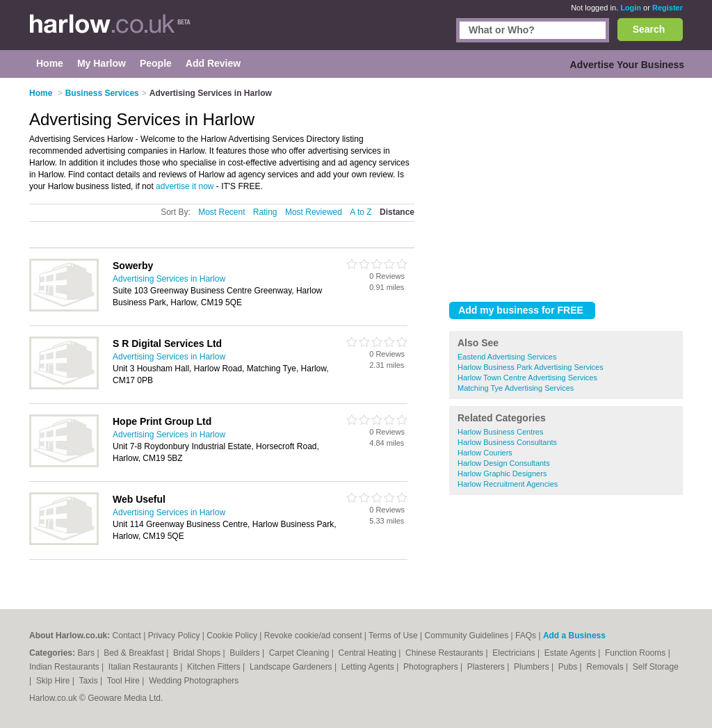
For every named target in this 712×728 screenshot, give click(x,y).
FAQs (526, 636)
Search (649, 29)
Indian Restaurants (65, 667)
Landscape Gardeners (292, 667)
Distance (397, 212)
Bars (87, 653)
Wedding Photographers (194, 681)
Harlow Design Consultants (504, 463)
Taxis (89, 681)
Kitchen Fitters (215, 667)
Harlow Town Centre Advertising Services (527, 378)
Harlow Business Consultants (507, 442)
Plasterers (487, 667)
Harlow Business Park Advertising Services (531, 367)
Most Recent (221, 212)
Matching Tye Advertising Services (516, 388)
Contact (127, 636)
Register (667, 8)
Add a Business (574, 636)
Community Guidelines (467, 636)
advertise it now (185, 186)
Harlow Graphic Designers (502, 474)
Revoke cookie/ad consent (313, 636)
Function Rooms (637, 653)
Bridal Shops (198, 653)
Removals (606, 667)
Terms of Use (393, 636)
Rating (265, 212)
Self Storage (656, 667)
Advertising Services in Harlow (169, 279)
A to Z (361, 212)
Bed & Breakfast (135, 653)
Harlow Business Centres (501, 432)
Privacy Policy (174, 636)
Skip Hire (54, 681)
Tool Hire (125, 681)
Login (631, 8)
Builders (246, 653)
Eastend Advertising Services (507, 357)
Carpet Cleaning (300, 653)
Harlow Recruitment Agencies (508, 484)
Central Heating (369, 653)
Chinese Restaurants (445, 653)
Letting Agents (369, 667)
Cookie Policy (232, 636)
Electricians (515, 653)
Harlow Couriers (485, 453)
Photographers (432, 667)
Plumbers (533, 667)
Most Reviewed (314, 212)
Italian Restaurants (144, 667)
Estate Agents (571, 653)
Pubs (569, 667)
